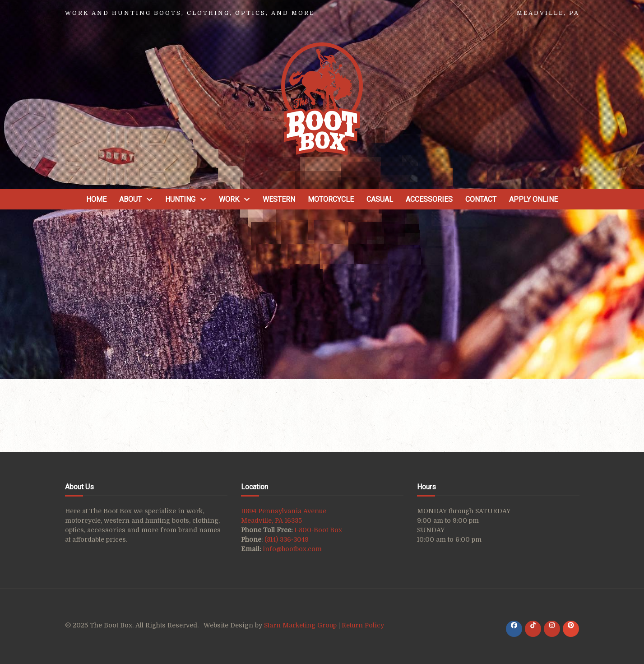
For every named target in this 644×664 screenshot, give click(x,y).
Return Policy (363, 625)
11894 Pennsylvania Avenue (284, 511)
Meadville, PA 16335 (271, 520)
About (130, 199)
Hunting (180, 199)
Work (229, 199)
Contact (481, 199)
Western (279, 199)
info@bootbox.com (292, 549)
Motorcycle (331, 199)
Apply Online (533, 199)
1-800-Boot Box (318, 530)
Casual (380, 199)
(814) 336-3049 (287, 539)
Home (96, 199)
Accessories (429, 199)
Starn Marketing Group (301, 625)
